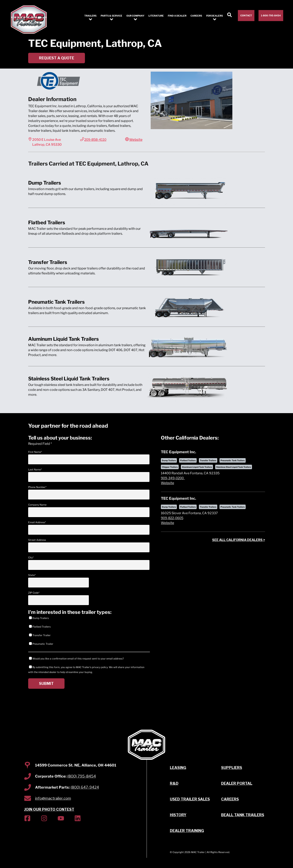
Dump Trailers (39, 618)
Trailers (90, 16)
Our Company (135, 16)
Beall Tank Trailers (243, 815)
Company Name (89, 510)
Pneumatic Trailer (41, 644)
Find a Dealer (177, 16)
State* (58, 581)
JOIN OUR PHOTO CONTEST (49, 809)
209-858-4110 (95, 140)
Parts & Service (111, 16)
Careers (196, 16)
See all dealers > (239, 540)
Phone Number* (89, 493)
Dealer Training (187, 831)
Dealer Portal (237, 783)
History (178, 815)
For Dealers (215, 16)
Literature (156, 16)
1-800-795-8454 (271, 16)
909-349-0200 (173, 478)
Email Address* (89, 528)
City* (89, 563)
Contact (246, 16)
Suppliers (232, 768)
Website (136, 140)
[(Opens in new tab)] (27, 819)
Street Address (89, 545)
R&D (174, 783)
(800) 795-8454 (82, 776)
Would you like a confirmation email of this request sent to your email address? (76, 658)
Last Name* (89, 475)
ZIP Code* (58, 598)
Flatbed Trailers (40, 627)
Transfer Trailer (40, 635)
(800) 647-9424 (85, 787)
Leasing (178, 768)
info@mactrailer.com (53, 798)
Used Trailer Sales (190, 799)
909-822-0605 (172, 518)
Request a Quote (57, 58)
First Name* (89, 457)
